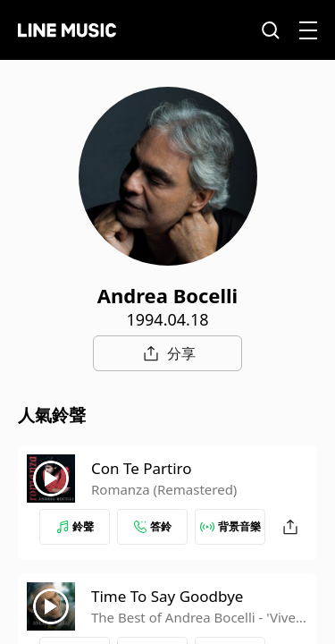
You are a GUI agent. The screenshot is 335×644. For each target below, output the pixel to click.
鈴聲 (75, 526)
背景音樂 (230, 526)
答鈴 (153, 526)
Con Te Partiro (142, 468)
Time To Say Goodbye (167, 596)
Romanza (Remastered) (164, 489)
